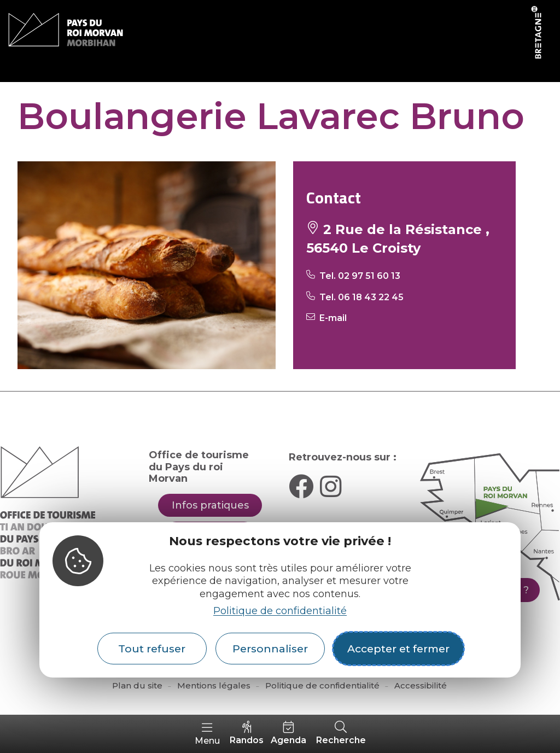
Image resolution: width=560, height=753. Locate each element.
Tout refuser (152, 649)
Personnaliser (270, 649)
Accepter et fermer (398, 649)
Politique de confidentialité (280, 611)
